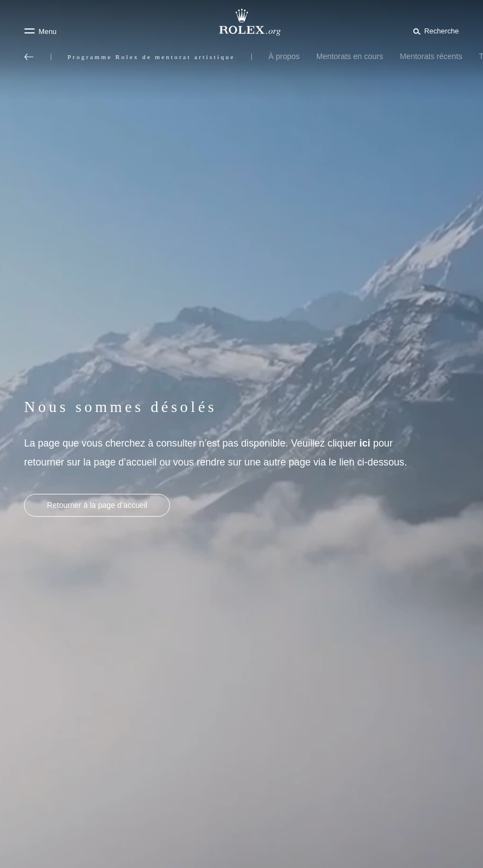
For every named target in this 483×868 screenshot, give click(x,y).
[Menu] (40, 31)
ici (365, 443)
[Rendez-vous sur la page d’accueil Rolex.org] (242, 22)
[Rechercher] (434, 31)
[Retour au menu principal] (29, 57)
